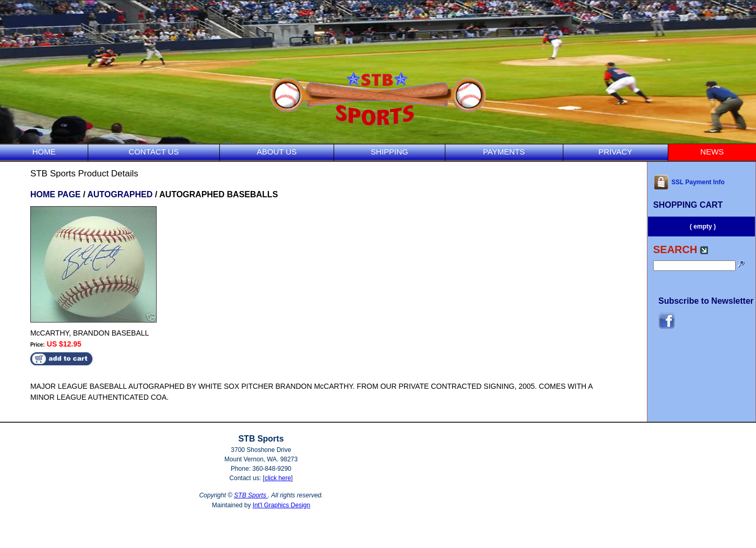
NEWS (712, 152)
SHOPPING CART (688, 205)
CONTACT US (153, 152)
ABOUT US (277, 152)
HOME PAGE (56, 194)
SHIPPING (389, 152)
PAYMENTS (504, 152)
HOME (44, 152)
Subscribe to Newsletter (706, 301)
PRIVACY (615, 152)
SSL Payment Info (689, 182)
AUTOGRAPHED (120, 194)
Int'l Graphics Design (281, 505)
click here (278, 478)
